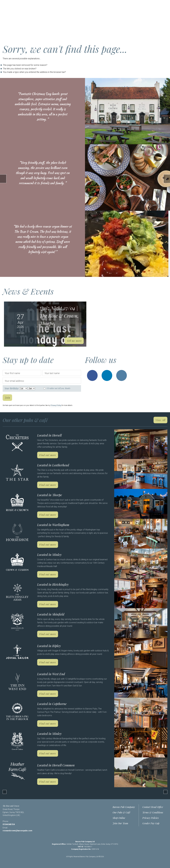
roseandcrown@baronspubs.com (17, 831)
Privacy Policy (56, 405)
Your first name (12, 373)
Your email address (14, 381)
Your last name (52, 373)
